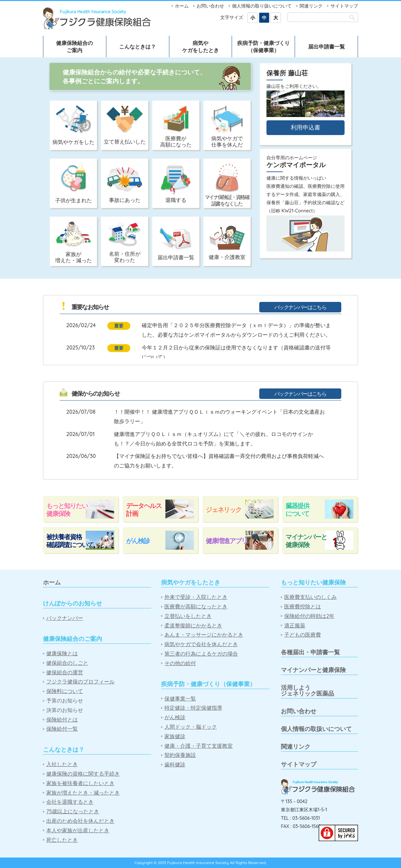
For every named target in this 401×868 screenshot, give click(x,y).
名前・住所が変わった (125, 242)
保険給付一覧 (62, 729)
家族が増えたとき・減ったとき (83, 793)
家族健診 (175, 736)
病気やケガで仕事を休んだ (227, 127)
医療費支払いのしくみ (310, 597)
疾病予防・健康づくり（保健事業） (264, 47)
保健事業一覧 (180, 699)
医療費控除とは (303, 607)
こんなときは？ (137, 47)
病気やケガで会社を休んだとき (201, 644)
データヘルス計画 (144, 510)
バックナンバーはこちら (300, 307)
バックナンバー (65, 618)
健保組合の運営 (65, 672)
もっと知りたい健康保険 (67, 510)
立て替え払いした (125, 125)
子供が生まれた (74, 184)
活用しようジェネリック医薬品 (307, 690)
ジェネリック (223, 510)
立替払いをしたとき (188, 616)
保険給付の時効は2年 (309, 616)
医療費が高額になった (176, 127)
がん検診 (138, 541)
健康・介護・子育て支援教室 (199, 746)
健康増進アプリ (226, 541)
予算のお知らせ (65, 701)
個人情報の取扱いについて (316, 729)
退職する (176, 184)
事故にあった (125, 185)
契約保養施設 (180, 755)
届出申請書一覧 (327, 47)
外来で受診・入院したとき (196, 597)
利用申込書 (306, 127)
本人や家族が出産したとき (78, 830)
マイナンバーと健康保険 (306, 541)
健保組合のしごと (67, 663)
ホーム (182, 6)
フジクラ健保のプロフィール (80, 682)
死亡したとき (62, 840)
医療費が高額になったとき (196, 607)
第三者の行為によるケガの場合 (201, 654)
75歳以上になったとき (73, 811)
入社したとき (62, 764)
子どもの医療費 (303, 635)
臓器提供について (297, 510)
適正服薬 (295, 626)
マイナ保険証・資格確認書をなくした (227, 185)
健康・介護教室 (227, 243)
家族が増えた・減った (74, 243)
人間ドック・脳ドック (191, 727)
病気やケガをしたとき (200, 47)
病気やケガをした (74, 125)
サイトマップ (344, 6)
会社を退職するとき (70, 802)
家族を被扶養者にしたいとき (80, 783)
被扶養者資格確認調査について (70, 541)
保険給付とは (62, 720)
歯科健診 (175, 765)
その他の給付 (180, 663)
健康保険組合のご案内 (74, 47)
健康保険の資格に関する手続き (83, 774)
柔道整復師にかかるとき (193, 626)
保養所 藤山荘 (287, 73)
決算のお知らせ (65, 710)
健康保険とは (62, 653)
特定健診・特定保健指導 (193, 708)
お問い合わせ (210, 6)
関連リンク (311, 6)
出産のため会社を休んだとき (80, 821)
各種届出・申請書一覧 (310, 652)
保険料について (65, 691)
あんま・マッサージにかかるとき (204, 635)
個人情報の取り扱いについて (262, 6)
